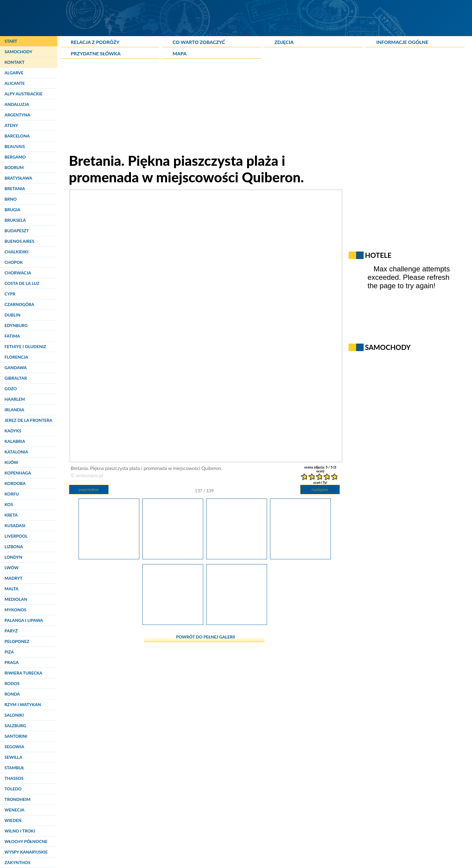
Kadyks (13, 431)
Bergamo (15, 157)
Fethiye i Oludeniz (25, 346)
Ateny (11, 125)
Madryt (14, 578)
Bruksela (15, 220)
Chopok (14, 262)
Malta (11, 589)
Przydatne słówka (96, 53)
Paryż (11, 631)
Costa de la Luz (22, 283)
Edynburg (16, 325)
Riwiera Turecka (23, 673)
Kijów (11, 462)
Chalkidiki (16, 252)
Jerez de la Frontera (28, 420)
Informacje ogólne (402, 42)
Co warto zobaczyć (199, 42)
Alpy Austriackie (23, 94)
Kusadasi (15, 525)
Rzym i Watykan (23, 704)
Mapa (179, 53)
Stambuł (14, 768)
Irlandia (14, 410)
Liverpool (16, 536)
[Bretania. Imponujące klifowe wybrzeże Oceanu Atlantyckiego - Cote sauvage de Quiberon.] (109, 557)
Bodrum (14, 167)
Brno (11, 199)
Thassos (14, 778)
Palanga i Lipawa (24, 620)
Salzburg (15, 726)
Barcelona (17, 136)
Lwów (12, 568)
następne (320, 489)
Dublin (12, 315)
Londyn (13, 557)
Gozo (11, 389)
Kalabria (15, 441)
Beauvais (15, 146)
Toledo (13, 789)
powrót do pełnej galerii (206, 637)
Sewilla (13, 757)
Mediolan (16, 599)
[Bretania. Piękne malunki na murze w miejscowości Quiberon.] (173, 622)
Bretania (15, 188)
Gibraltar (16, 378)
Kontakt (14, 62)
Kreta (11, 515)
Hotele (378, 255)
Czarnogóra (19, 304)
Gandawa (16, 368)
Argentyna (17, 115)
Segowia (14, 747)
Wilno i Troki (20, 831)
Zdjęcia (284, 42)
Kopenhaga (18, 473)
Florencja (16, 357)
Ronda (12, 694)
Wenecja (14, 810)
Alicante (15, 83)
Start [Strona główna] (11, 41)
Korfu (12, 494)
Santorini (16, 736)
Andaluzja (17, 104)
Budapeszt (17, 231)
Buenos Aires (19, 241)
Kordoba (15, 483)
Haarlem (15, 399)
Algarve (14, 73)
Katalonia (16, 452)
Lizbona (14, 547)
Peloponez (17, 641)
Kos (9, 504)
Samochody (18, 52)
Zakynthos (17, 862)
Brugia (12, 210)
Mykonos (15, 610)
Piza (9, 652)
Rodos (12, 683)
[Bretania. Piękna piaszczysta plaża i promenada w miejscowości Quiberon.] (237, 622)
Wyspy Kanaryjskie (26, 852)
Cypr (10, 294)
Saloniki (14, 715)
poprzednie (89, 489)
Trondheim (17, 799)
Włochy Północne (26, 841)
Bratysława (18, 178)
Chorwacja (18, 273)
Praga (12, 662)
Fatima (12, 336)
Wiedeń (13, 820)
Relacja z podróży (95, 42)
